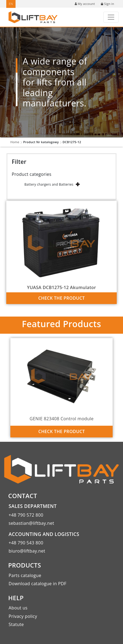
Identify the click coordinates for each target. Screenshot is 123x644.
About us (18, 608)
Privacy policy (23, 616)
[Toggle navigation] (111, 17)
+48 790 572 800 (26, 515)
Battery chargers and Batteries (49, 184)
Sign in (107, 4)
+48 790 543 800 (26, 543)
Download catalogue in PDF (38, 584)
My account (85, 4)
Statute (16, 624)
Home (15, 142)
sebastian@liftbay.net (31, 523)
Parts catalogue (25, 575)
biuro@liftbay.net (27, 551)
